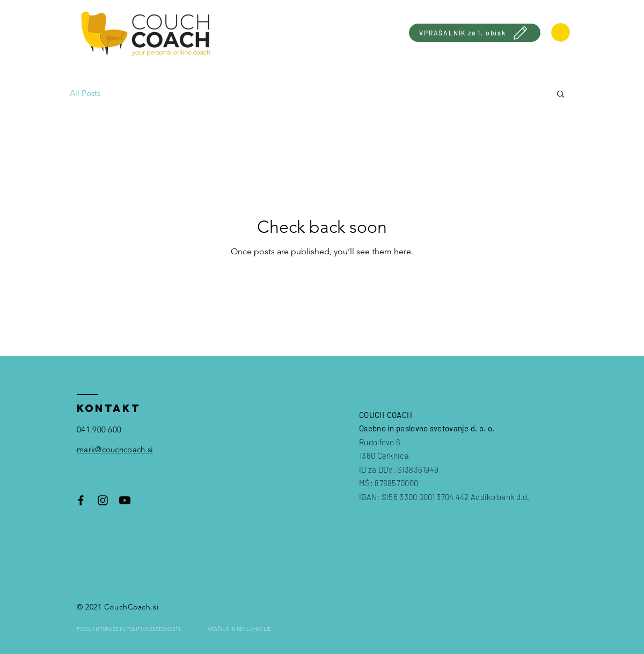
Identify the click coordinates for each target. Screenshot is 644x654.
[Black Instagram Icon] (103, 500)
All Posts (85, 93)
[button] (561, 95)
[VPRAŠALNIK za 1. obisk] (475, 33)
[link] (561, 32)
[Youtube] (125, 500)
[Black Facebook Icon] (81, 500)
